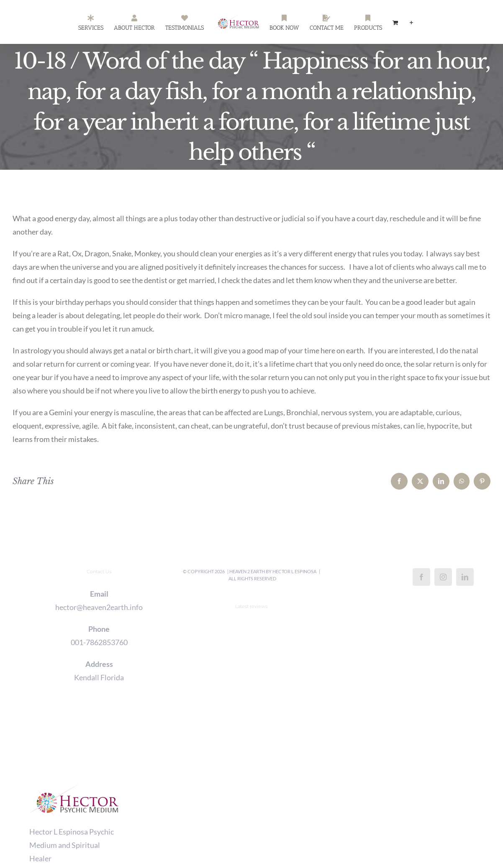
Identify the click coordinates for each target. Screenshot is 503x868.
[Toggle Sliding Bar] (411, 22)
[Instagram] (443, 577)
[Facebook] (421, 577)
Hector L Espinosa (294, 571)
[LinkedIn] (465, 577)
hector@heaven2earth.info (99, 607)
